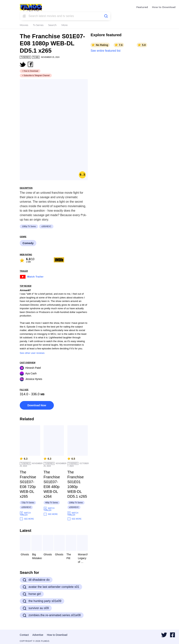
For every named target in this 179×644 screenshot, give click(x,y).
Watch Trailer (32, 276)
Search (52, 25)
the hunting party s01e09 (42, 601)
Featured (142, 7)
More (65, 25)
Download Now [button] (37, 405)
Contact (24, 635)
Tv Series (38, 25)
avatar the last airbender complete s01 (51, 587)
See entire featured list (105, 51)
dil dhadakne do (36, 580)
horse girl (32, 594)
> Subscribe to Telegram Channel (36, 75)
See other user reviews (32, 353)
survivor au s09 (36, 608)
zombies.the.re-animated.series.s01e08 (52, 615)
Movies (24, 25)
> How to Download (30, 71)
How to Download (164, 7)
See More (27, 519)
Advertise (38, 635)
